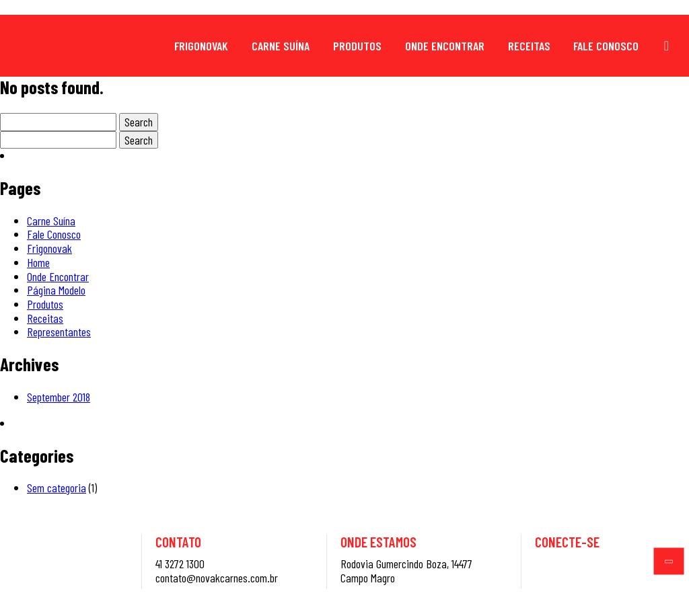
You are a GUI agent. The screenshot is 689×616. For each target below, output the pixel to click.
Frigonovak (201, 46)
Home (38, 262)
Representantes (59, 332)
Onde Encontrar (445, 46)
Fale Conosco (606, 46)
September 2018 (59, 397)
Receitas (529, 46)
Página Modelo (56, 290)
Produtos (357, 46)
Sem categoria (57, 488)
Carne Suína (281, 46)
